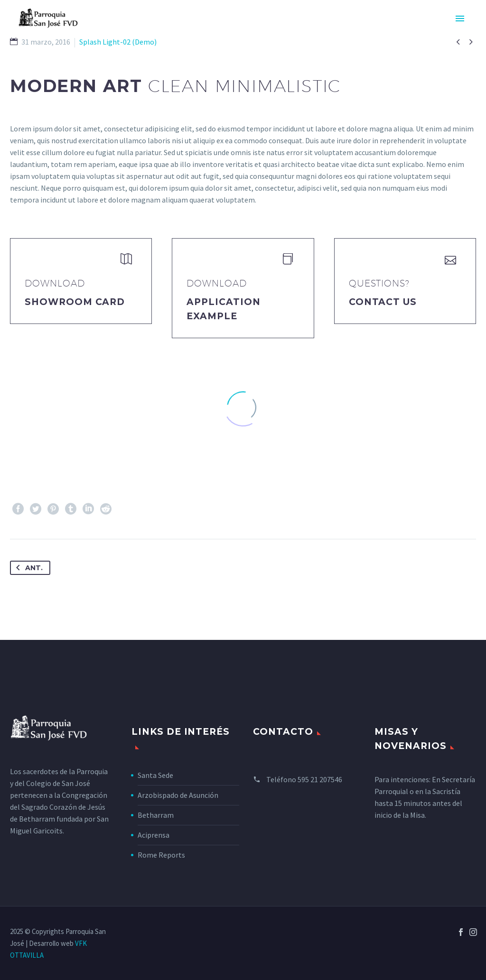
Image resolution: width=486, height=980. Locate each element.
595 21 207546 (320, 779)
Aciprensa (154, 835)
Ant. (28, 568)
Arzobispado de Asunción (178, 795)
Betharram (156, 815)
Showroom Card (75, 302)
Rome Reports (161, 855)
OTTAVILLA (27, 955)
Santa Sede (155, 775)
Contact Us (383, 302)
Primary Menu (460, 18)
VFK (81, 943)
